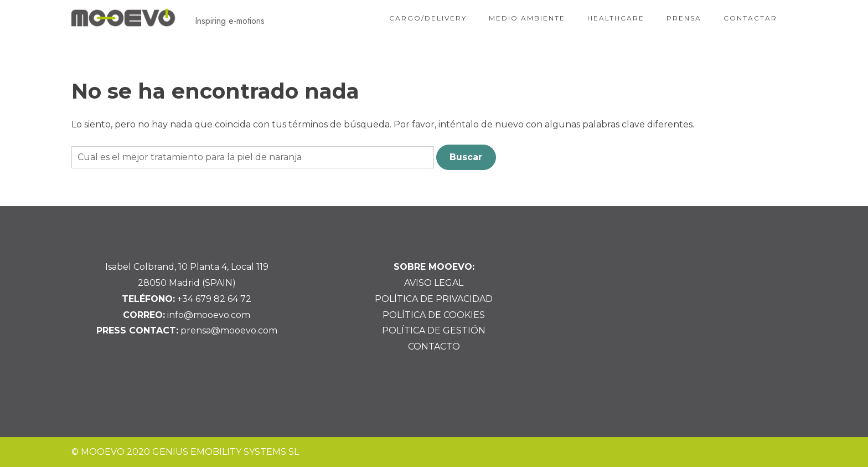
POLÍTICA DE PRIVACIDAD (434, 299)
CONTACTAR (750, 18)
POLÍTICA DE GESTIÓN (434, 330)
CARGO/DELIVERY (428, 18)
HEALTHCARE (616, 18)
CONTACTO (434, 347)
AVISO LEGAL (434, 283)
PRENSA (684, 18)
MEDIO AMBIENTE (527, 18)
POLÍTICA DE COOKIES (434, 315)
